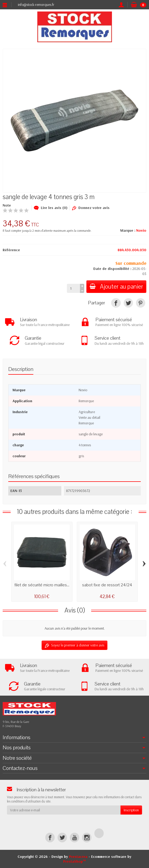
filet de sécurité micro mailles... (42, 585)
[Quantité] (73, 288)
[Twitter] (62, 837)
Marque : (128, 230)
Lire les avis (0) (51, 208)
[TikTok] (99, 833)
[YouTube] (74, 837)
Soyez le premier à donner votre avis (74, 645)
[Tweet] (128, 303)
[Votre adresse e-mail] (64, 810)
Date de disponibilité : (112, 269)
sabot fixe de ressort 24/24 (107, 585)
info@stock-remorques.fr (36, 5)
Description (21, 369)
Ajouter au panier (116, 287)
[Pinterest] (141, 303)
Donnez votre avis (91, 208)
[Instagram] (87, 837)
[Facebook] (50, 837)
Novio (141, 230)
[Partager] (116, 303)
